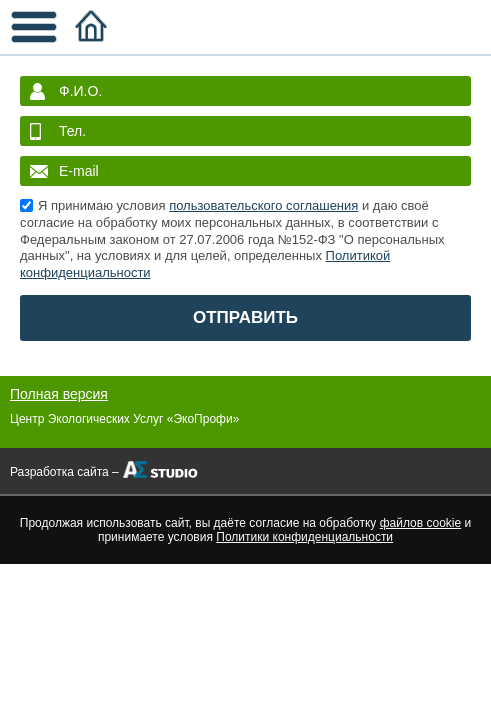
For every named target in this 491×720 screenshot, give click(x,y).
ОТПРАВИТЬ (245, 317)
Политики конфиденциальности (304, 537)
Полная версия (59, 394)
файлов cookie (420, 523)
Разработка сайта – (64, 472)
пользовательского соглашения (263, 205)
